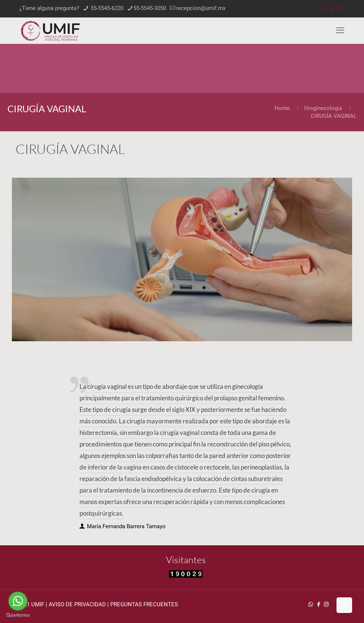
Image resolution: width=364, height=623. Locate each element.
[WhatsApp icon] (322, 9)
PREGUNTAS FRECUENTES (144, 604)
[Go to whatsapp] (18, 601)
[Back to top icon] (344, 605)
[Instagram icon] (340, 9)
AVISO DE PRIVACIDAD (77, 604)
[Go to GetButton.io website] (18, 615)
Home (282, 108)
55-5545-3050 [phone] (150, 8)
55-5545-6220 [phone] (106, 8)
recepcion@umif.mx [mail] (201, 8)
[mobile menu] (340, 30)
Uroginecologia (323, 108)
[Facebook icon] (331, 9)
